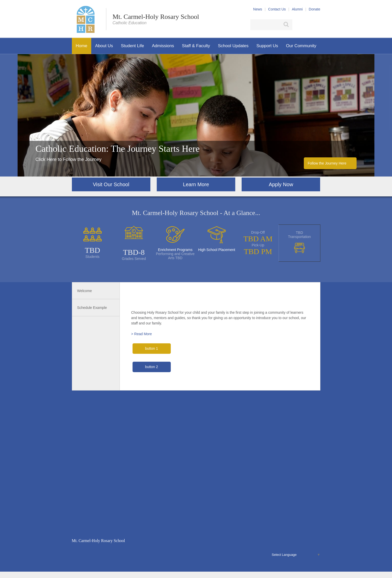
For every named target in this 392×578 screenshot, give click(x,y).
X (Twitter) (307, 25)
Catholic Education (130, 23)
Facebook (298, 25)
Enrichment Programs (175, 250)
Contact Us (277, 9)
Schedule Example (92, 308)
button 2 (152, 367)
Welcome (85, 291)
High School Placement (217, 250)
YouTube (317, 25)
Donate (314, 9)
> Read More (142, 334)
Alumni (297, 9)
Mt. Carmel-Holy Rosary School (156, 17)
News (258, 9)
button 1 (152, 348)
